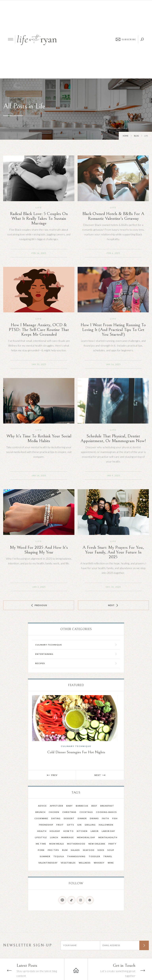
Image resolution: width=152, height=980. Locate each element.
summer (45, 856)
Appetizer (57, 806)
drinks (94, 818)
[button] (52, 775)
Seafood (89, 850)
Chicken (54, 812)
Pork (41, 850)
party (112, 844)
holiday (55, 831)
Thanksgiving (76, 856)
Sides (101, 850)
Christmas (69, 812)
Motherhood (76, 844)
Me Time (41, 844)
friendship (46, 825)
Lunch (54, 837)
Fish (115, 818)
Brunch (40, 812)
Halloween (106, 825)
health (42, 831)
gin (79, 825)
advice (42, 806)
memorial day (86, 837)
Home (126, 136)
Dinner (82, 818)
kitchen (82, 831)
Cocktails (86, 812)
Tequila (59, 856)
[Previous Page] (39, 605)
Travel (108, 856)
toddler (94, 856)
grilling (90, 825)
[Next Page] (113, 605)
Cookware (41, 818)
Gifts (70, 825)
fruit (60, 825)
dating (56, 818)
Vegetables (68, 863)
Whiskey (99, 863)
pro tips (53, 850)
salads (75, 850)
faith (105, 818)
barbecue (82, 806)
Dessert (69, 818)
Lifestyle (41, 837)
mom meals (57, 844)
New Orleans (97, 844)
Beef (94, 806)
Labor (95, 831)
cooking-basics (106, 812)
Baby (69, 806)
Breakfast (107, 806)
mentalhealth (108, 837)
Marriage (68, 837)
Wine (111, 863)
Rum (65, 850)
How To (68, 831)
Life (39, 208)
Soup (111, 850)
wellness (85, 863)
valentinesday (48, 863)
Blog (136, 136)
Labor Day (108, 831)
